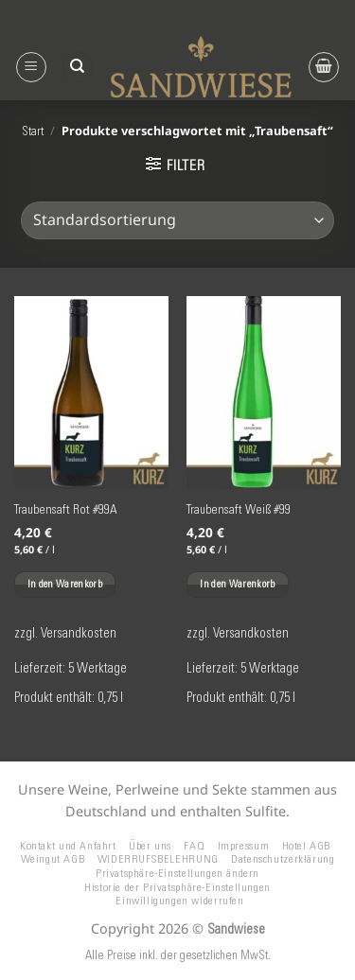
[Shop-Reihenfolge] (177, 220)
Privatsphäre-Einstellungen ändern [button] (177, 873)
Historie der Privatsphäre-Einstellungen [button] (177, 887)
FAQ (194, 845)
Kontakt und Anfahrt (68, 845)
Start (33, 131)
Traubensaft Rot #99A (66, 509)
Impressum (244, 845)
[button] (31, 67)
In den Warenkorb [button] (65, 584)
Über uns (150, 845)
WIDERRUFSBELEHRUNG (158, 858)
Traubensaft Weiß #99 (239, 509)
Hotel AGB (307, 845)
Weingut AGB (53, 858)
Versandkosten (79, 633)
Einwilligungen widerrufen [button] (179, 900)
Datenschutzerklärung (283, 858)
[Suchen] (78, 68)
